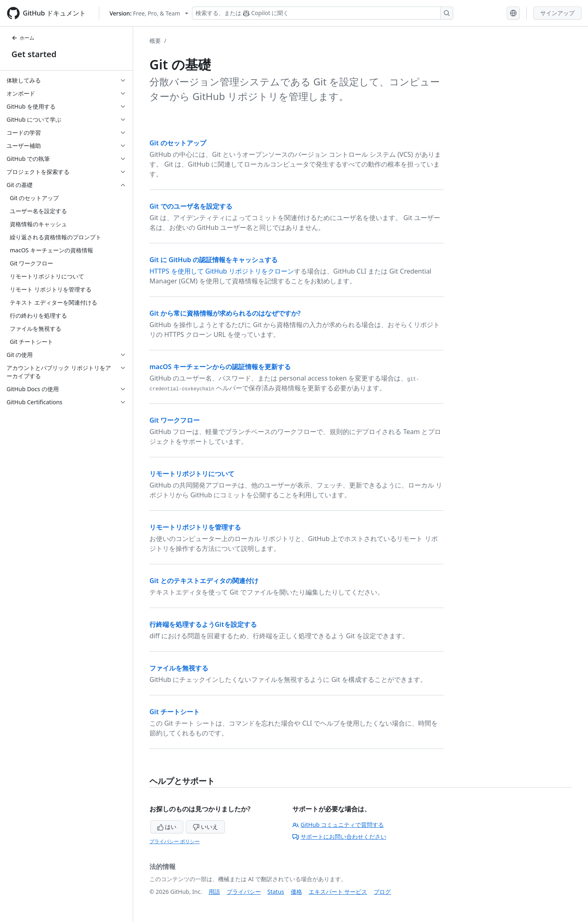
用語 (214, 892)
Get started (34, 54)
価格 (296, 892)
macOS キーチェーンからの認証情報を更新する (220, 367)
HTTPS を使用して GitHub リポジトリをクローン (222, 271)
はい (167, 827)
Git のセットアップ (178, 143)
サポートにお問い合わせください (339, 836)
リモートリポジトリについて (192, 474)
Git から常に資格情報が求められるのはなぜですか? (225, 313)
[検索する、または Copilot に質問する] (323, 13)
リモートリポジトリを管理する (195, 527)
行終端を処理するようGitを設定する (203, 624)
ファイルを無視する (179, 668)
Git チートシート (175, 712)
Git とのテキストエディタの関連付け (204, 581)
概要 (155, 41)
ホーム (23, 38)
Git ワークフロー (175, 420)
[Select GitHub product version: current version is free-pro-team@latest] (149, 13)
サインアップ (557, 13)
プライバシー (244, 892)
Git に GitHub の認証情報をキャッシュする (214, 260)
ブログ (382, 892)
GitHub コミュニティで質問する (338, 825)
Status (276, 892)
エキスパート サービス (338, 892)
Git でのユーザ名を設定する (191, 206)
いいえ (205, 827)
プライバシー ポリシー (175, 841)
